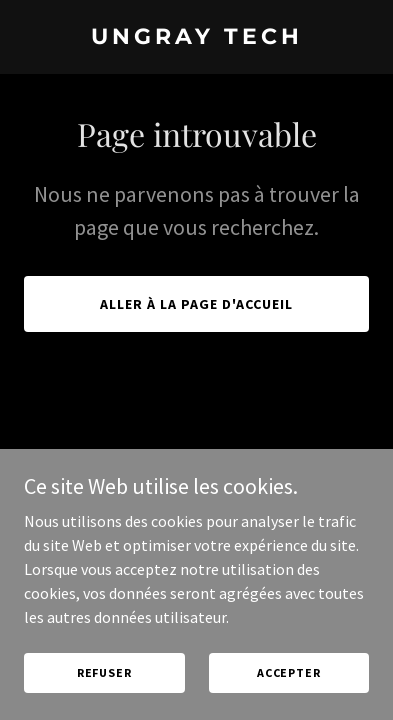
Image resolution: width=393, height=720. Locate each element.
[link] (196, 38)
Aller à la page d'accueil (196, 304)
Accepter (289, 686)
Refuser (104, 686)
